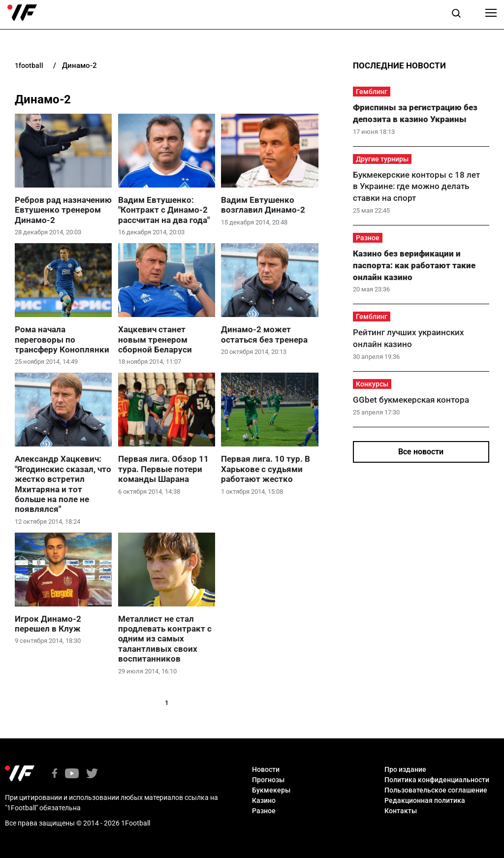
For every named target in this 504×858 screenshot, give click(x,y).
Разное (368, 238)
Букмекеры (271, 790)
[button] (456, 15)
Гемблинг (372, 92)
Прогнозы (268, 780)
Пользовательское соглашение (436, 790)
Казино (264, 800)
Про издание (405, 769)
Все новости (421, 452)
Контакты (401, 811)
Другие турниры (382, 159)
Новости (266, 769)
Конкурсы (372, 384)
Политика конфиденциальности (437, 780)
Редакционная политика (425, 800)
